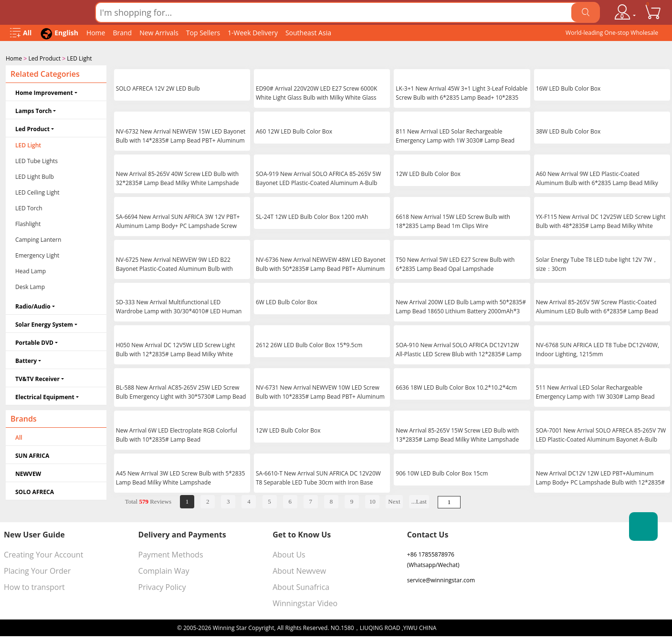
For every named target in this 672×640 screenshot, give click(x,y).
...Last (419, 501)
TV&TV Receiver (37, 378)
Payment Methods (171, 554)
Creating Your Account (43, 554)
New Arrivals (159, 33)
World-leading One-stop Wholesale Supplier (612, 35)
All (19, 437)
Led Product (44, 58)
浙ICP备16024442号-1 (466, 627)
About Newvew (299, 570)
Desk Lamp (30, 286)
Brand (122, 33)
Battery (26, 360)
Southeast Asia (308, 33)
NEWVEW (28, 473)
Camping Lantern (38, 239)
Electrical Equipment (45, 396)
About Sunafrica (301, 586)
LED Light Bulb (35, 176)
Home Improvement (44, 92)
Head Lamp (31, 270)
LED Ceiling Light (37, 191)
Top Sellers (203, 33)
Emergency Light (37, 254)
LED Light (79, 58)
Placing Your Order (37, 570)
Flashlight (28, 223)
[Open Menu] (21, 33)
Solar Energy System (44, 324)
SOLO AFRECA (35, 491)
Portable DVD (34, 342)
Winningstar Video (305, 602)
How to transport (34, 586)
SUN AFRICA (32, 455)
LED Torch (29, 207)
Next (394, 501)
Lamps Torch (33, 110)
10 (373, 501)
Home (96, 33)
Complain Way (164, 570)
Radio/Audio (33, 305)
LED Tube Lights (37, 160)
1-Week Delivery (253, 33)
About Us (289, 554)
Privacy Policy (162, 586)
